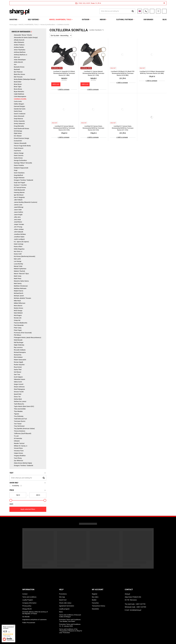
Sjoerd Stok (18, 394)
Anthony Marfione (20, 52)
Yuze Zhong (18, 458)
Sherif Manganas (19, 389)
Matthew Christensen (21, 286)
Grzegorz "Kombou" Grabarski (24, 180)
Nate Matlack (18, 313)
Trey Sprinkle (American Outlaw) (24, 429)
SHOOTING (13, 20)
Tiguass (16, 414)
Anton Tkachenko (20, 50)
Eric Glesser (18, 136)
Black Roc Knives (19, 74)
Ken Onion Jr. (18, 251)
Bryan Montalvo (19, 92)
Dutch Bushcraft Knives (21, 128)
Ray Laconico (18, 347)
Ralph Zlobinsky (19, 345)
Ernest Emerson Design (21, 138)
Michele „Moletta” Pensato (22, 298)
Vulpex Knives (18, 453)
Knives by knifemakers (48, 25)
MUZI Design (18, 311)
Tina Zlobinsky (19, 416)
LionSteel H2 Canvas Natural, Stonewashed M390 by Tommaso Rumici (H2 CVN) (64, 128)
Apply (11, 504)
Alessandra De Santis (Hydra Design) (26, 37)
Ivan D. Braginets (19, 197)
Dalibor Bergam (19, 104)
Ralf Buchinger (19, 342)
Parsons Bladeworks (21, 323)
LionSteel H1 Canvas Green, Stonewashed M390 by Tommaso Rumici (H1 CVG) (123, 128)
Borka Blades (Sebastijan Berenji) (25, 79)
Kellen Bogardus (19, 249)
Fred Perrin (17, 151)
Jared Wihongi (19, 207)
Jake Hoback (18, 200)
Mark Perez (18, 279)
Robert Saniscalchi (20, 360)
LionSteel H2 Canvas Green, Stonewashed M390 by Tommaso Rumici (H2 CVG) (93, 128)
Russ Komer (18, 367)
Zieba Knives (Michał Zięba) (23, 463)
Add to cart (56, 84)
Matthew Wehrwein (20, 288)
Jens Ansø (17, 220)
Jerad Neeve (18, 222)
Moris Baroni (18, 306)
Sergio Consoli (19, 384)
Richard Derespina (20, 352)
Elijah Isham (18, 133)
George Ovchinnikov (20, 160)
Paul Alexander (19, 325)
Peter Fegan (18, 330)
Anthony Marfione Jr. (21, 55)
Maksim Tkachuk (19, 271)
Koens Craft (18, 254)
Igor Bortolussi (19, 195)
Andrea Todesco (19, 45)
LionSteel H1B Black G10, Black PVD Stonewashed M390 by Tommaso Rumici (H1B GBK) (123, 73)
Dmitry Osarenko (19, 121)
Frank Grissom (19, 148)
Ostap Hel (17, 320)
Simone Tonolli (19, 392)
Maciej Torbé (18, 266)
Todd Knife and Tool (20, 419)
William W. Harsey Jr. (21, 446)
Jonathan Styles (19, 237)
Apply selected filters (28, 509)
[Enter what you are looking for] (28, 478)
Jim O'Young (18, 227)
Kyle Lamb (17, 259)
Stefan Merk (18, 399)
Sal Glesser (18, 372)
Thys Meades (18, 411)
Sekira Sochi (18, 382)
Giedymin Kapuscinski (21, 168)
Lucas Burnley (18, 264)
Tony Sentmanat (19, 426)
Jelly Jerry (17, 217)
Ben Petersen (18, 72)
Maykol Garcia (19, 291)
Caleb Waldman (19, 94)
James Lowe (18, 205)
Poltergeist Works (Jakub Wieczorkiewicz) (27, 338)
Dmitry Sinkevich (19, 124)
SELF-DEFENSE (33, 20)
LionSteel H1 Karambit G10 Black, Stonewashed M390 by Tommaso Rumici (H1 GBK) (64, 73)
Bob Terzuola (18, 77)
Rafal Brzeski (18, 340)
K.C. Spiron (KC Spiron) (21, 242)
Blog (165, 20)
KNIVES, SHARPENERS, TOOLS (60, 20)
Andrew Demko (19, 47)
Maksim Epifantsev (20, 269)
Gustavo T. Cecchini (20, 185)
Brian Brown (18, 84)
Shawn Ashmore (19, 387)
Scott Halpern (18, 377)
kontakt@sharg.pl (135, 610)
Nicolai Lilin (18, 318)
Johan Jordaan (19, 229)
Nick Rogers (18, 315)
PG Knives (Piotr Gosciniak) (23, 333)
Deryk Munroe (18, 119)
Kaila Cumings (19, 244)
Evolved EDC (18, 141)
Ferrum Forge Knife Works (22, 146)
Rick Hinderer (18, 357)
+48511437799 (140, 604)
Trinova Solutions (20, 431)
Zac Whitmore (18, 461)
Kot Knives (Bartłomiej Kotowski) (25, 256)
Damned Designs (19, 106)
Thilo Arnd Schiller (20, 409)
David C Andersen (20, 114)
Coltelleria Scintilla (20, 99)
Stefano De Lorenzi (20, 401)
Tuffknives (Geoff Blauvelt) (23, 433)
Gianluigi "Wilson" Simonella (23, 163)
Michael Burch (19, 293)
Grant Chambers (19, 173)
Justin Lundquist (19, 239)
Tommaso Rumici (20, 421)
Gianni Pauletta (19, 165)
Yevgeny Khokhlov (20, 456)
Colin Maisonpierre (20, 96)
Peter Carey (18, 328)
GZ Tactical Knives (20, 187)
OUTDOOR (86, 20)
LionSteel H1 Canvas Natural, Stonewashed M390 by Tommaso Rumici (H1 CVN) (93, 73)
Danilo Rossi (18, 111)
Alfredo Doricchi (19, 40)
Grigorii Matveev (19, 178)
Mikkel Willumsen (20, 303)
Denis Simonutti (19, 116)
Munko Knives (18, 308)
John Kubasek (19, 232)
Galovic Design (19, 153)
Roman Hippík (18, 362)
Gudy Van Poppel (19, 183)
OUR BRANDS (148, 20)
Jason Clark (18, 210)
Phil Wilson (18, 335)
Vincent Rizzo (18, 448)
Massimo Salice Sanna (21, 281)
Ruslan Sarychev (19, 365)
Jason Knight (18, 215)
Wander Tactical (19, 443)
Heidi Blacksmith (19, 190)
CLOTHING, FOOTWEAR (124, 20)
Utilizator (17, 441)
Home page (13, 25)
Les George (18, 261)
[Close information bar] (164, 3)
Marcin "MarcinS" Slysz (21, 274)
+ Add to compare (64, 89)
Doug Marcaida (19, 126)
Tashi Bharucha (19, 404)
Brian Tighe (18, 87)
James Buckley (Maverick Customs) (26, 202)
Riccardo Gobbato (20, 350)
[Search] (44, 478)
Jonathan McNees (20, 234)
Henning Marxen (19, 192)
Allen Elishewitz (19, 42)
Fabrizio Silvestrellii (20, 143)
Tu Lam (16, 436)
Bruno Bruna (18, 89)
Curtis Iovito (18, 101)
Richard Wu (18, 355)
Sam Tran (17, 374)
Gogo (16, 170)
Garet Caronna (19, 155)
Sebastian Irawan (19, 379)
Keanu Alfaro (18, 246)
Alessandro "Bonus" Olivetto (23, 35)
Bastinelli (17, 69)
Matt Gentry (18, 283)
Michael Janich (19, 296)
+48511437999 (141, 607)
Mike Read (17, 301)
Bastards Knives (19, 67)
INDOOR (103, 20)
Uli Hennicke (18, 438)
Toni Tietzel (18, 424)
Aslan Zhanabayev (20, 60)
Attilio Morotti (18, 62)
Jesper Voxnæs (19, 224)
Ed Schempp (18, 131)
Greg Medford (18, 175)
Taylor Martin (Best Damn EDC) (24, 406)
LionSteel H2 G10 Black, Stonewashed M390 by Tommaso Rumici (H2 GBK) (152, 72)
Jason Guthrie (18, 212)
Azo (15, 64)
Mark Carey (18, 276)
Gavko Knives (18, 158)
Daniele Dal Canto (20, 109)
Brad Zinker (18, 82)
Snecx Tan (17, 397)
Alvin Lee (17, 57)
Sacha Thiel (18, 370)
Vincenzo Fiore (19, 451)
